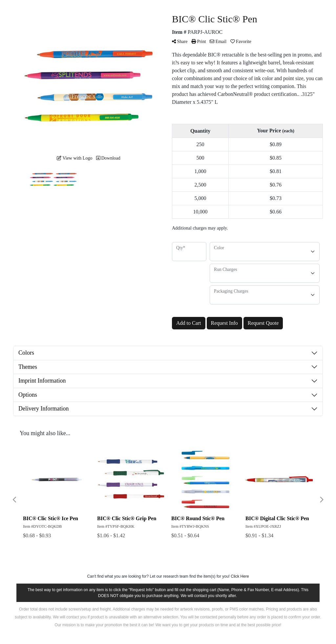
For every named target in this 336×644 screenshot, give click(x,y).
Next (321, 500)
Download (108, 158)
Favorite (241, 42)
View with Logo (74, 158)
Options (28, 395)
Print (199, 42)
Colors (26, 353)
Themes (28, 367)
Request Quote (263, 323)
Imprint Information (42, 381)
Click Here (240, 576)
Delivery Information (43, 409)
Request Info (224, 323)
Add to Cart (189, 323)
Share (180, 42)
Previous (15, 500)
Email (218, 42)
